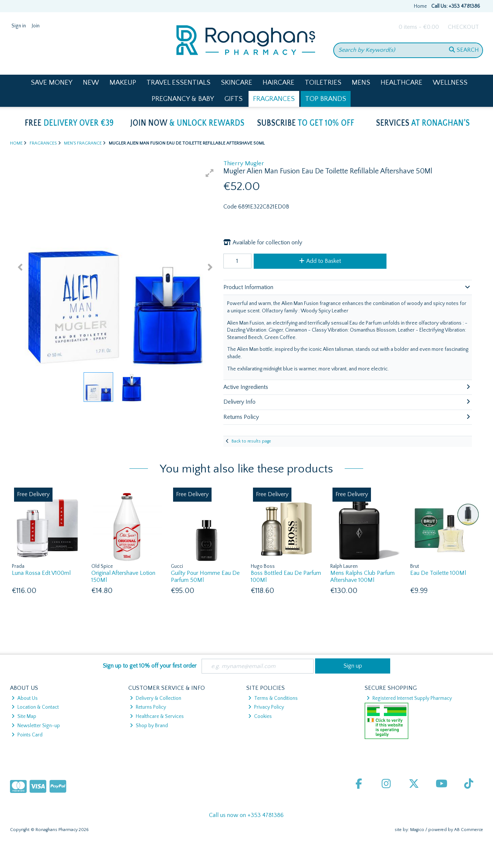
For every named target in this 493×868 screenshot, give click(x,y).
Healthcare (401, 83)
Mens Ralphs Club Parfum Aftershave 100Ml (362, 577)
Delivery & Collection (156, 698)
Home (420, 6)
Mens (361, 83)
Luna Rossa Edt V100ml (41, 573)
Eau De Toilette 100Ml (438, 573)
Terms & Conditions (273, 698)
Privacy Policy (266, 707)
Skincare (237, 83)
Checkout (463, 27)
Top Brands (326, 99)
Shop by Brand (149, 726)
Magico (417, 830)
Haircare (278, 83)
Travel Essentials (178, 83)
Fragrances (274, 99)
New (91, 83)
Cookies (260, 716)
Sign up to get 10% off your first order (150, 666)
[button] (210, 173)
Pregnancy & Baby (183, 99)
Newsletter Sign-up (36, 726)
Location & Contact (35, 707)
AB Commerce (469, 830)
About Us (25, 698)
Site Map (24, 716)
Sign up (353, 666)
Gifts (234, 99)
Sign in (19, 26)
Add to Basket (320, 261)
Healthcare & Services (157, 716)
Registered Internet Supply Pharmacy (409, 698)
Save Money (52, 83)
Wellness (450, 83)
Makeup (123, 83)
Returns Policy (148, 707)
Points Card (27, 735)
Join (36, 26)
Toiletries (323, 83)
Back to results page (251, 441)
